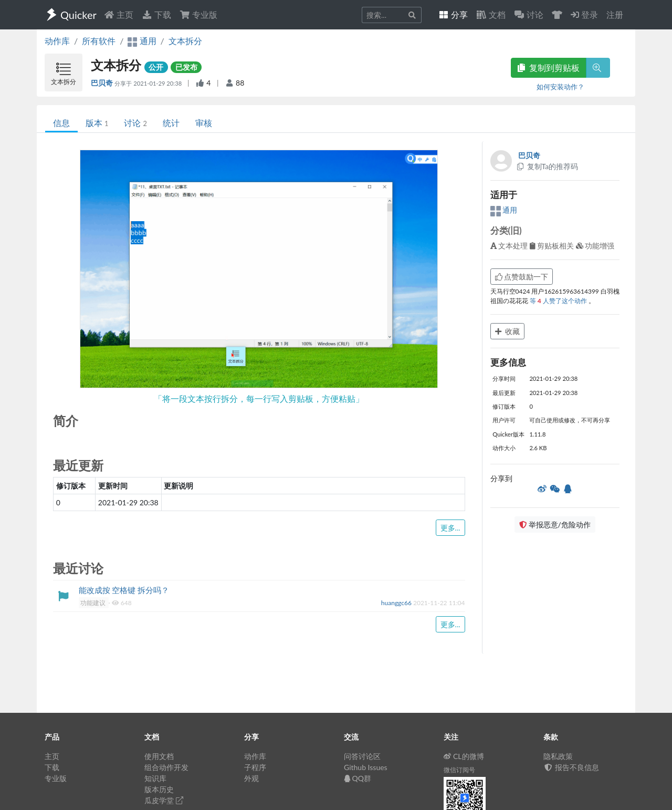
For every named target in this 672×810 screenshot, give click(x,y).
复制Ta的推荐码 (547, 166)
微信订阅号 (459, 770)
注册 (615, 14)
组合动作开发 (166, 767)
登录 (584, 14)
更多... (450, 528)
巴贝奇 (103, 83)
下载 (156, 14)
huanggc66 (397, 603)
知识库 (155, 778)
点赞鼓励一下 (522, 277)
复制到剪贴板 (549, 67)
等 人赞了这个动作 (559, 301)
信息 (61, 123)
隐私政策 (558, 756)
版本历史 (159, 789)
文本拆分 (185, 41)
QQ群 (358, 778)
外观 (251, 778)
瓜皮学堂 (164, 800)
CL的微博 (464, 756)
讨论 (135, 123)
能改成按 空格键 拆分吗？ (124, 590)
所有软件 (99, 41)
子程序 (255, 767)
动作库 (57, 41)
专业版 (198, 14)
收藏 (508, 331)
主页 (119, 14)
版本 (97, 123)
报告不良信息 (571, 767)
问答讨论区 (362, 756)
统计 (171, 123)
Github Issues (366, 767)
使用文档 (159, 756)
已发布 (186, 67)
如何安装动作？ (560, 87)
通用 (504, 210)
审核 (204, 123)
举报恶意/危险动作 (555, 525)
